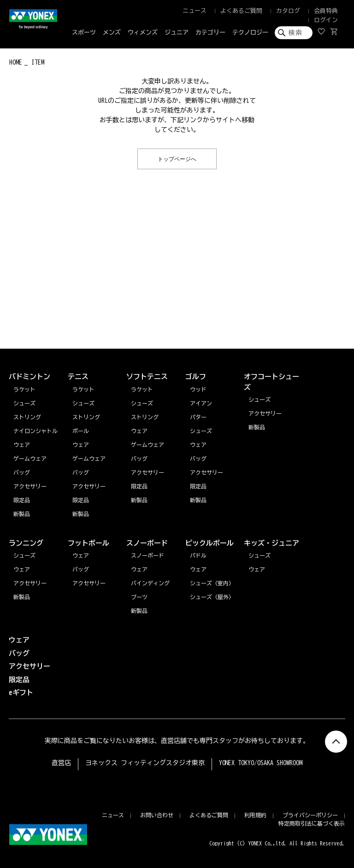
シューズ (24, 555)
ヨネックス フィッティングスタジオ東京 (145, 763)
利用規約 (255, 815)
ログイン (326, 20)
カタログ (288, 11)
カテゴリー (210, 33)
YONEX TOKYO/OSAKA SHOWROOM (261, 763)
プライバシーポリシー (310, 815)
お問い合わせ (157, 815)
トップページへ (177, 158)
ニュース (195, 11)
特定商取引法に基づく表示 (312, 823)
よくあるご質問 (241, 11)
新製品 (22, 597)
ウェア (22, 569)
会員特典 (326, 11)
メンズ (112, 33)
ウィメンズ (143, 33)
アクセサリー (30, 583)
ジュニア (177, 33)
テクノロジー (250, 33)
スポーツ (84, 33)
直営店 (61, 763)
